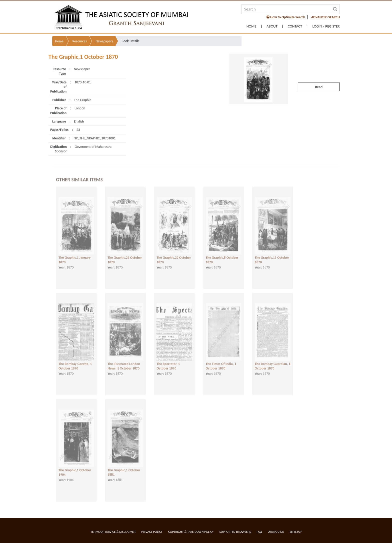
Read (319, 72)
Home (251, 26)
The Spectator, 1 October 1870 (168, 359)
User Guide (276, 532)
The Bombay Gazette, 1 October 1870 (75, 359)
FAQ (259, 532)
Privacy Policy (152, 532)
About (272, 26)
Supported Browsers (235, 532)
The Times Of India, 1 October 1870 (221, 359)
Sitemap (296, 532)
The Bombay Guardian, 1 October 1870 (273, 359)
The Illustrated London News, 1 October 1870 (124, 359)
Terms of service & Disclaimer (113, 532)
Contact (295, 26)
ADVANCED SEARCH (325, 17)
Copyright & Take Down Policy (191, 532)
